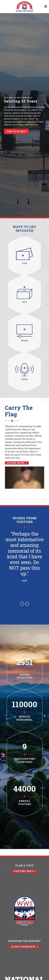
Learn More (17, 463)
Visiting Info (24, 871)
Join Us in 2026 (16, 131)
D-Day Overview (24, 947)
